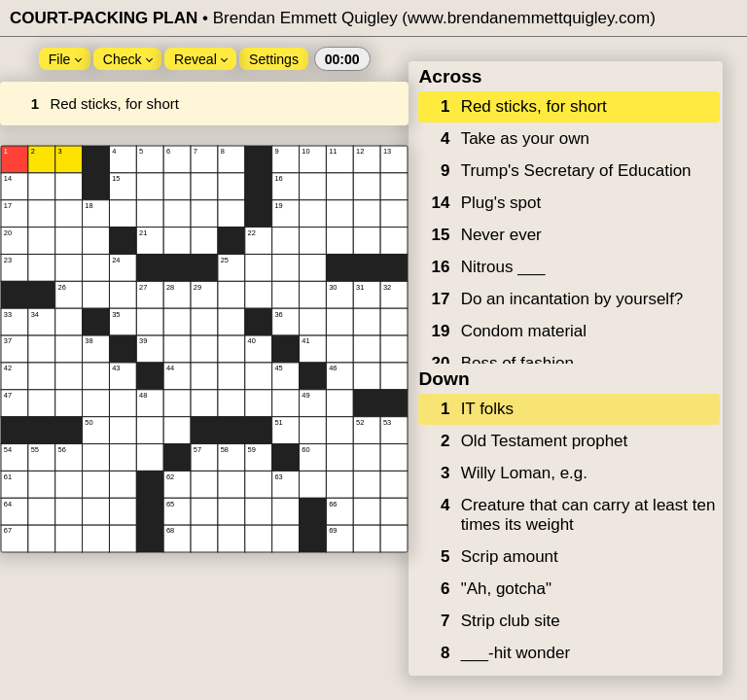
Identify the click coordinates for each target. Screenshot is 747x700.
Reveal (201, 59)
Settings (274, 59)
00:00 (342, 59)
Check (128, 59)
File (65, 59)
